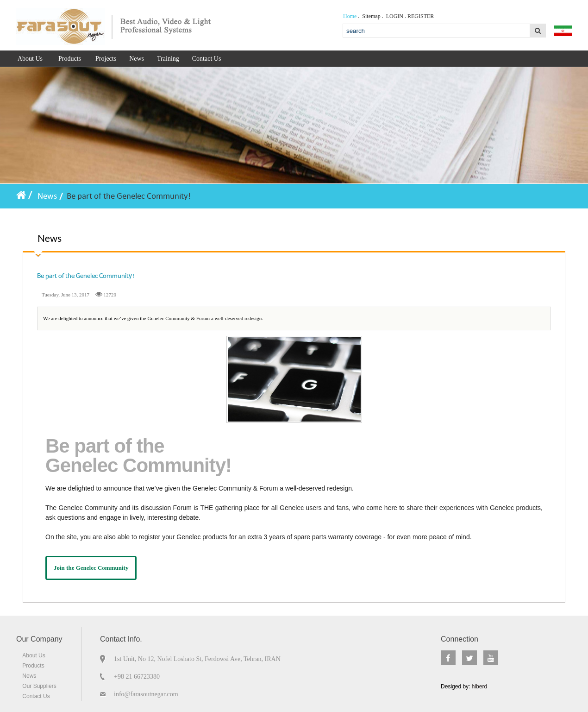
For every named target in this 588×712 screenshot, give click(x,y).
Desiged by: (464, 687)
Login (395, 16)
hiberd (479, 687)
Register (421, 16)
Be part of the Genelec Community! (129, 196)
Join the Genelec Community (91, 568)
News (47, 196)
